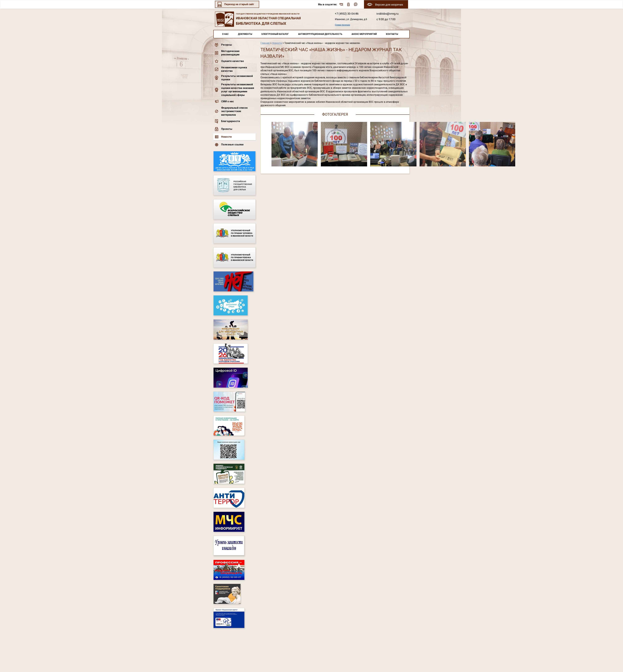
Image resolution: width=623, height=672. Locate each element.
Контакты (392, 34)
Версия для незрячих (389, 5)
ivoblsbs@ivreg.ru (388, 14)
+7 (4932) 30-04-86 (347, 14)
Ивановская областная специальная (271, 20)
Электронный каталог (275, 34)
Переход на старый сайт (239, 4)
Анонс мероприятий (364, 34)
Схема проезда (342, 25)
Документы (245, 34)
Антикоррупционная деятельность (320, 34)
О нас (225, 34)
